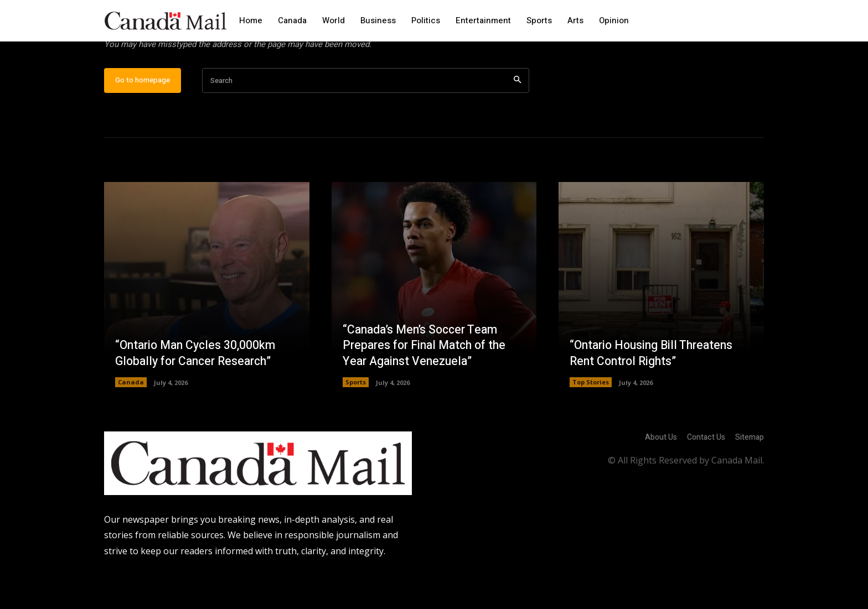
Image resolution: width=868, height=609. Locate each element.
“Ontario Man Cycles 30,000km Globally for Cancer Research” (198, 389)
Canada (131, 418)
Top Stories (591, 418)
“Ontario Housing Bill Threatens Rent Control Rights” (655, 389)
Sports (356, 418)
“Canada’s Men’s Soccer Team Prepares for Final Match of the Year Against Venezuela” (428, 381)
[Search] (517, 116)
